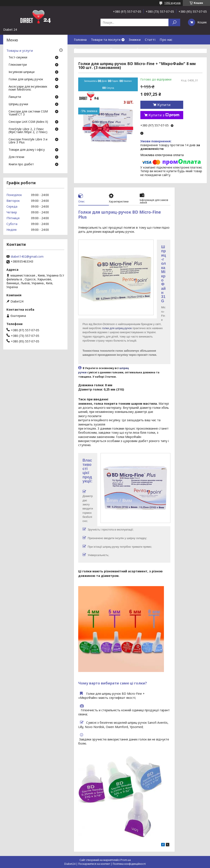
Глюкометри (18, 65)
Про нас (166, 40)
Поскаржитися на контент (94, 864)
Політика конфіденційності (129, 864)
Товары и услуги (20, 50)
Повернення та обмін (127, 49)
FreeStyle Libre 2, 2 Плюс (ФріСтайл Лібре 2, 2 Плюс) (28, 131)
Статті (150, 40)
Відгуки (80, 59)
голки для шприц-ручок (117, 328)
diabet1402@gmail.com (27, 257)
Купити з (164, 115)
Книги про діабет (21, 164)
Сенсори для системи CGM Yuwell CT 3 (28, 113)
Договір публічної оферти (111, 59)
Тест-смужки (18, 58)
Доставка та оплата (90, 49)
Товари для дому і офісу (27, 150)
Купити (164, 105)
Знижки (135, 40)
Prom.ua (126, 860)
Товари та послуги (106, 40)
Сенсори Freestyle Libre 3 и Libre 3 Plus (28, 141)
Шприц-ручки (18, 104)
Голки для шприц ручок (26, 79)
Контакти (186, 49)
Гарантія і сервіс (161, 49)
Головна (80, 40)
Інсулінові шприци (22, 72)
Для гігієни (16, 157)
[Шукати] (174, 22)
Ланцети (15, 97)
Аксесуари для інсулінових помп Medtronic (28, 88)
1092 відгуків (172, 3)
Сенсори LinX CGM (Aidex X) (28, 122)
